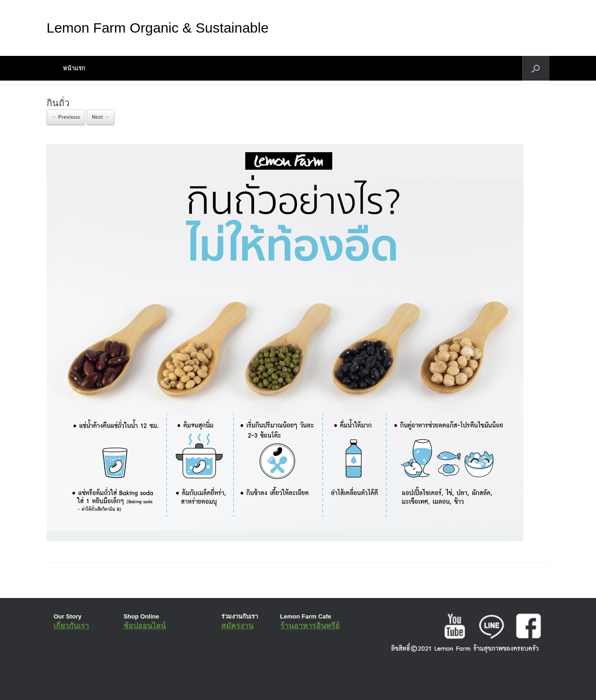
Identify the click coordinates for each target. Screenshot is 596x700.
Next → (101, 117)
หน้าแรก (74, 68)
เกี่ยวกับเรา (71, 626)
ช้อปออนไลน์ (145, 626)
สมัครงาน (237, 626)
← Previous (66, 117)
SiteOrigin (291, 681)
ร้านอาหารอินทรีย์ (310, 626)
